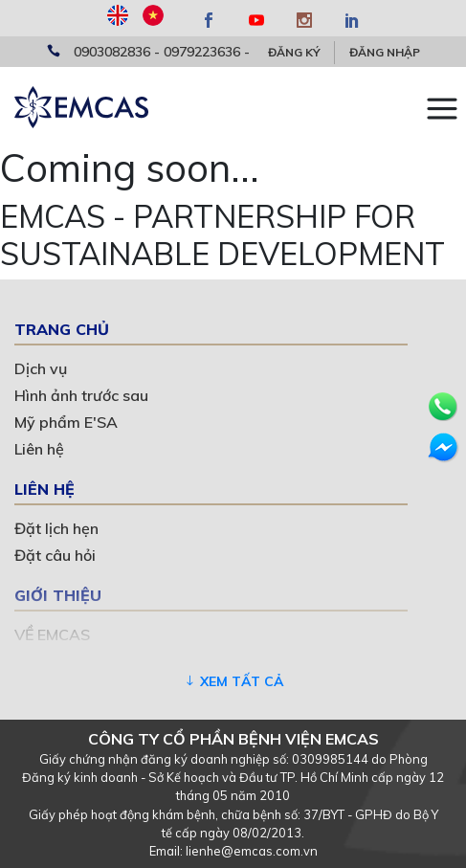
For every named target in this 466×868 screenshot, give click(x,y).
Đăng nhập (385, 52)
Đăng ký (294, 52)
